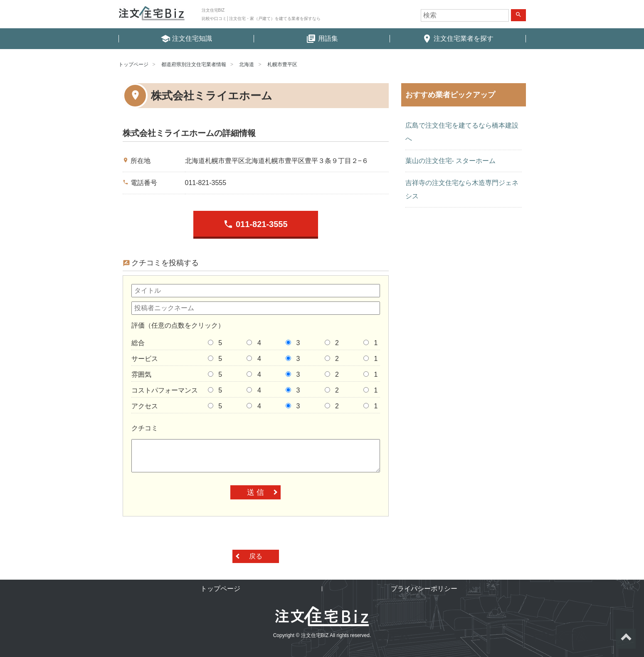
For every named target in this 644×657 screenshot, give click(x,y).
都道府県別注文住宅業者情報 (194, 64)
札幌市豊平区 (282, 64)
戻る (256, 556)
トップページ (133, 64)
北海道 (247, 64)
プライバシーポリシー (424, 589)
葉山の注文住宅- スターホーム (451, 161)
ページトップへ (626, 639)
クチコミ (145, 428)
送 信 (255, 492)
